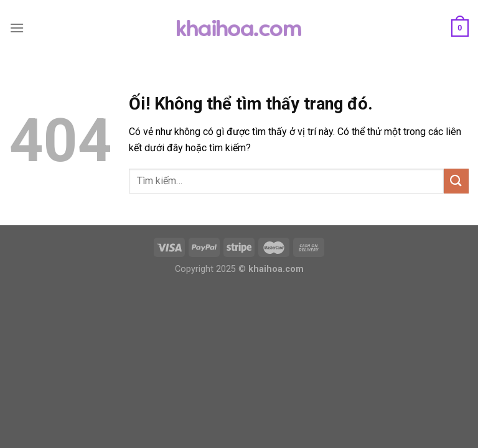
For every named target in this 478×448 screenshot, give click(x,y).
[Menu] (17, 28)
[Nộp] (456, 181)
